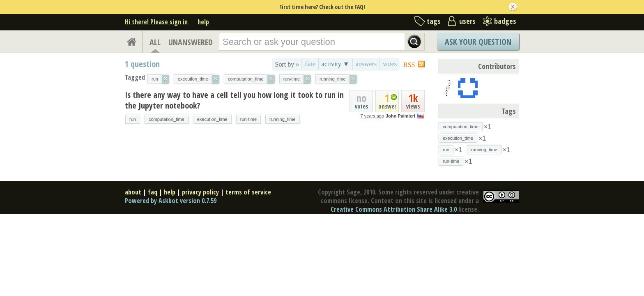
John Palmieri (400, 116)
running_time (283, 119)
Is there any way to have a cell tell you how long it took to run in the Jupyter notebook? (234, 100)
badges (505, 21)
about (133, 192)
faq (153, 192)
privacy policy (200, 192)
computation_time (167, 119)
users (467, 21)
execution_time (212, 119)
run (133, 119)
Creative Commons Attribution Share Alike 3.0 (394, 209)
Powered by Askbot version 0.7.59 (171, 201)
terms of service (248, 192)
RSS (409, 65)
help (203, 22)
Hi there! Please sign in (156, 22)
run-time (248, 119)
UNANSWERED (191, 42)
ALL (155, 42)
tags (434, 21)
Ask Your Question (478, 42)
